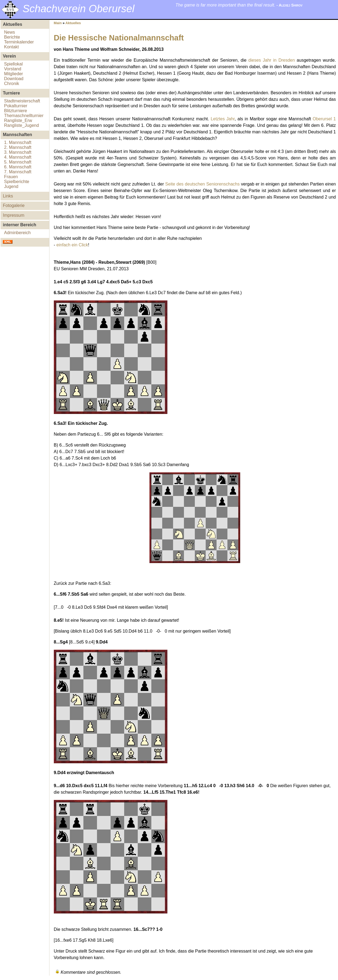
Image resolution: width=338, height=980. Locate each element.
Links (8, 196)
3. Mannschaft (18, 152)
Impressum (13, 215)
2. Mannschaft (18, 147)
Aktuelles (73, 23)
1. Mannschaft (18, 142)
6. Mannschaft (18, 167)
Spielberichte (17, 182)
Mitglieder (13, 74)
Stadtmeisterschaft (22, 101)
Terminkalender (19, 42)
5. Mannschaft (18, 162)
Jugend (11, 186)
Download (14, 79)
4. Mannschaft (18, 157)
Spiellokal (13, 64)
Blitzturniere (15, 111)
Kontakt (11, 47)
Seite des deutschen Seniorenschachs (202, 184)
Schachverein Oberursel (79, 9)
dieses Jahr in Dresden (272, 60)
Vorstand (13, 69)
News (10, 32)
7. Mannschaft (18, 172)
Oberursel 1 (324, 119)
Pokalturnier (16, 106)
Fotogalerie (14, 205)
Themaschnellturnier (24, 116)
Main (58, 23)
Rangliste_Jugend (21, 125)
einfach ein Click (72, 245)
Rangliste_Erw (18, 120)
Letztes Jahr (223, 119)
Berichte (12, 37)
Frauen (11, 177)
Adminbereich (17, 233)
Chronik (12, 84)
